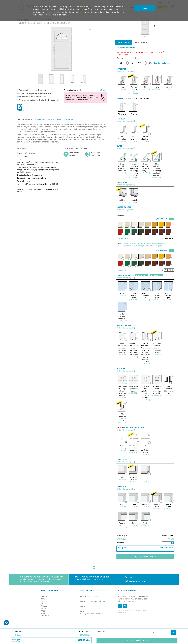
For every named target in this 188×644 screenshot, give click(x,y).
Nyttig (43, 601)
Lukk (145, 8)
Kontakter (45, 608)
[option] (62, 49)
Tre (42, 596)
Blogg (43, 603)
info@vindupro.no (135, 574)
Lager (43, 593)
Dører (43, 591)
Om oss (44, 605)
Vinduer (44, 589)
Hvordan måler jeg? (162, 63)
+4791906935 (95, 589)
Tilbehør (44, 598)
